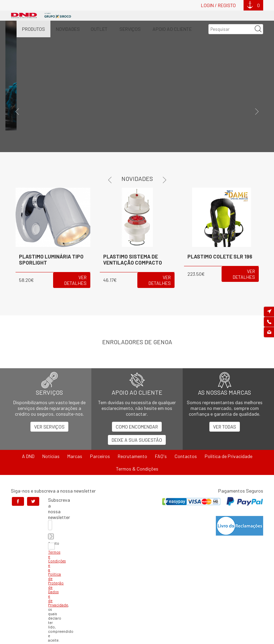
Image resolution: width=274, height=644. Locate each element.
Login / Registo (218, 5)
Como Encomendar (137, 427)
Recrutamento (132, 456)
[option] (137, 86)
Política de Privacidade (229, 456)
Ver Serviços (49, 427)
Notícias (51, 456)
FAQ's (161, 456)
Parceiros (100, 456)
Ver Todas (225, 427)
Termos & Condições (137, 469)
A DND (28, 456)
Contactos (186, 456)
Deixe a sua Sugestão (137, 440)
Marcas (75, 456)
